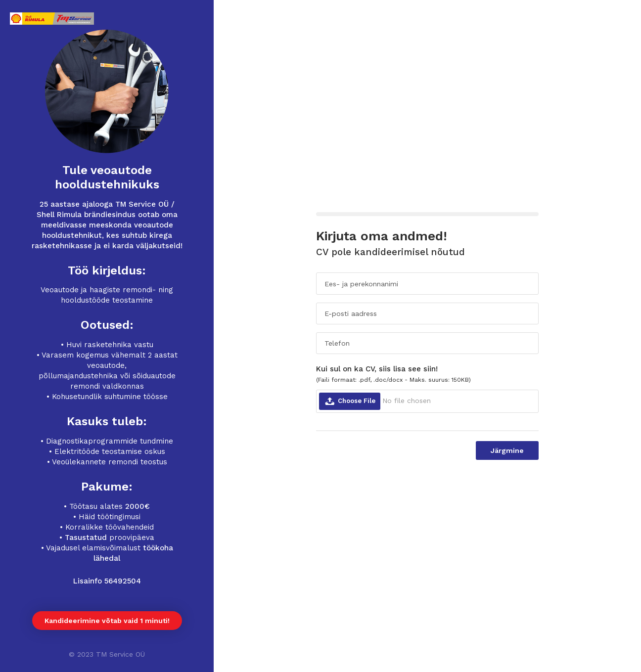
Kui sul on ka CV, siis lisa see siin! (393, 374)
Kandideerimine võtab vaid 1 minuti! (107, 621)
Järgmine (507, 450)
